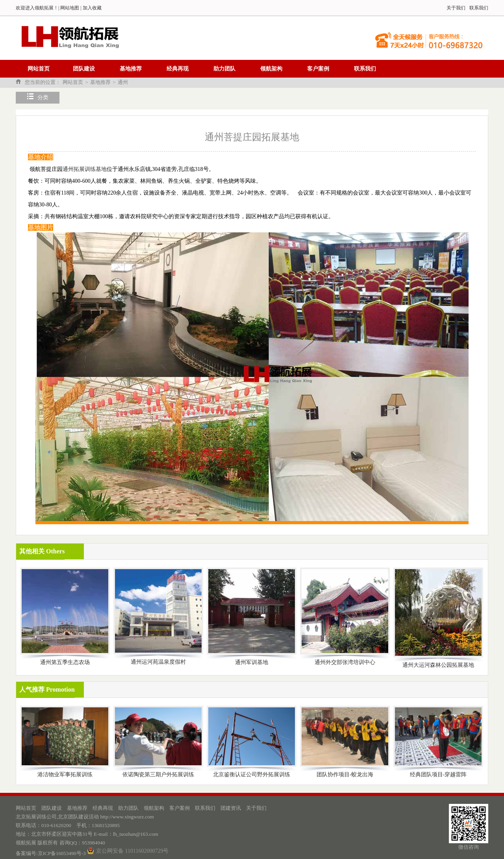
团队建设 (84, 69)
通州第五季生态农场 (65, 662)
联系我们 (479, 8)
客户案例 (318, 69)
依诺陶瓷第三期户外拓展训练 (158, 775)
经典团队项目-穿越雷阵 (438, 775)
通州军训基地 (252, 662)
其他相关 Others (42, 551)
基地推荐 (131, 69)
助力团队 (224, 69)
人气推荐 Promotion (47, 689)
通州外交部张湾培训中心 (345, 662)
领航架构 (271, 69)
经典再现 (178, 69)
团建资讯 (231, 808)
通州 (123, 82)
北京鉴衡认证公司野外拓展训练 (252, 775)
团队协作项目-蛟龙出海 (345, 775)
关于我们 (456, 8)
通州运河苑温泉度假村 (158, 662)
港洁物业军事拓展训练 (65, 775)
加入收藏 (92, 8)
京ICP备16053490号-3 (62, 853)
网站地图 (70, 8)
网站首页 (39, 69)
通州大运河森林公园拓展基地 (438, 665)
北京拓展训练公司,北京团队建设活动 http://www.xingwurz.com (85, 817)
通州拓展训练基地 (85, 169)
